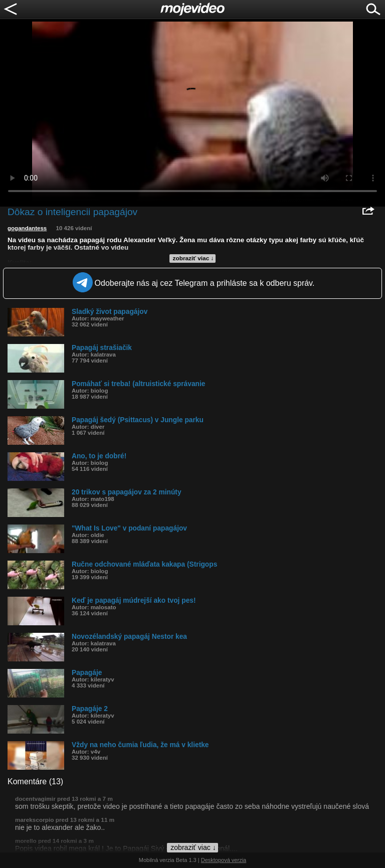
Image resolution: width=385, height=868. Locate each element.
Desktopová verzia (224, 860)
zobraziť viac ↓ (194, 258)
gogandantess (27, 228)
